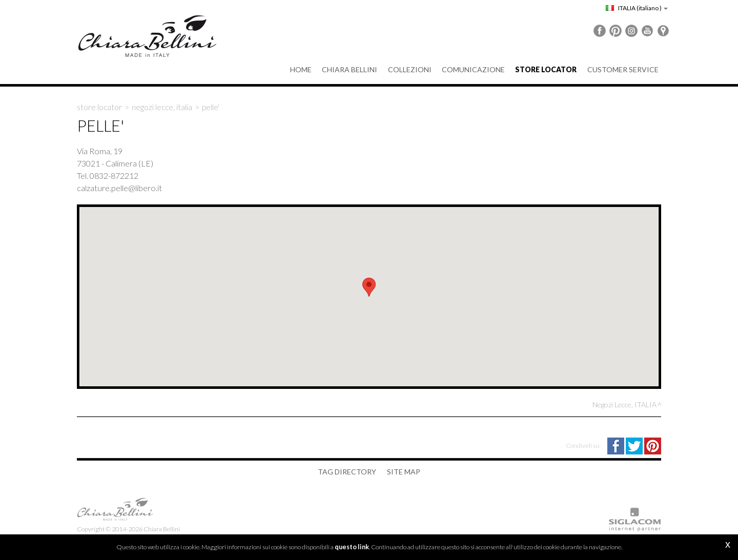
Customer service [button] (623, 69)
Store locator (99, 107)
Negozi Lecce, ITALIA (162, 107)
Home (302, 69)
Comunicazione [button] (474, 69)
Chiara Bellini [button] (351, 69)
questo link (352, 547)
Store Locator (546, 69)
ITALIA (637, 8)
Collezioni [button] (410, 69)
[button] (369, 287)
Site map (404, 472)
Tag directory (347, 472)
